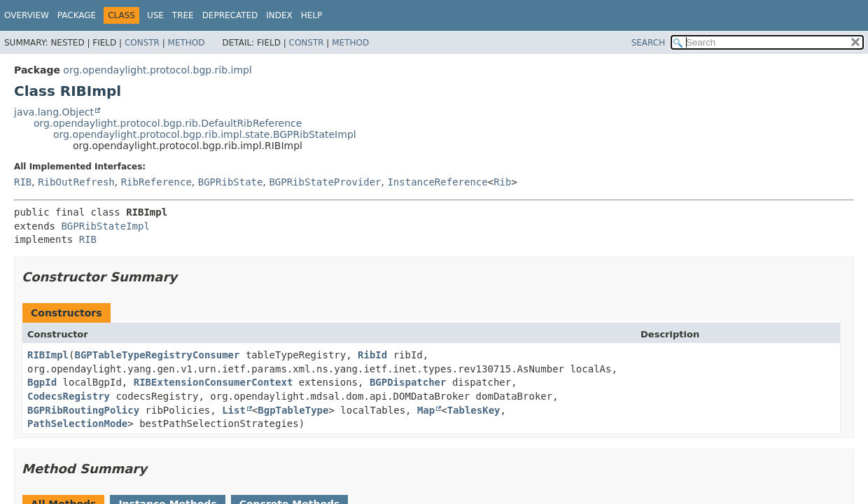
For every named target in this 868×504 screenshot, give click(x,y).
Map (426, 410)
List (234, 410)
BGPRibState (231, 182)
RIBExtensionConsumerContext (213, 382)
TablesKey (474, 410)
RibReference (156, 182)
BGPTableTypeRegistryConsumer (157, 355)
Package (77, 15)
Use (155, 15)
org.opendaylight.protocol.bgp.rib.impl (157, 70)
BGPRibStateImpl (105, 226)
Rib (502, 182)
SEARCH (649, 43)
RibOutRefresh (76, 182)
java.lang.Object (54, 112)
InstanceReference (437, 182)
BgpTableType (293, 410)
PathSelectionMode (77, 423)
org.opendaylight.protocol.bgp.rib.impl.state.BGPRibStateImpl (205, 134)
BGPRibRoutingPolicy (83, 410)
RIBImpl (48, 355)
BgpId (42, 382)
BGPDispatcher (408, 382)
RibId (372, 355)
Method (187, 43)
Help (312, 15)
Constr (142, 43)
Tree (183, 15)
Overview (27, 15)
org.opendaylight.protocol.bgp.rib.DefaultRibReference (168, 123)
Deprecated (230, 15)
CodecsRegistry (69, 396)
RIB (23, 182)
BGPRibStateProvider (325, 182)
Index (279, 15)
